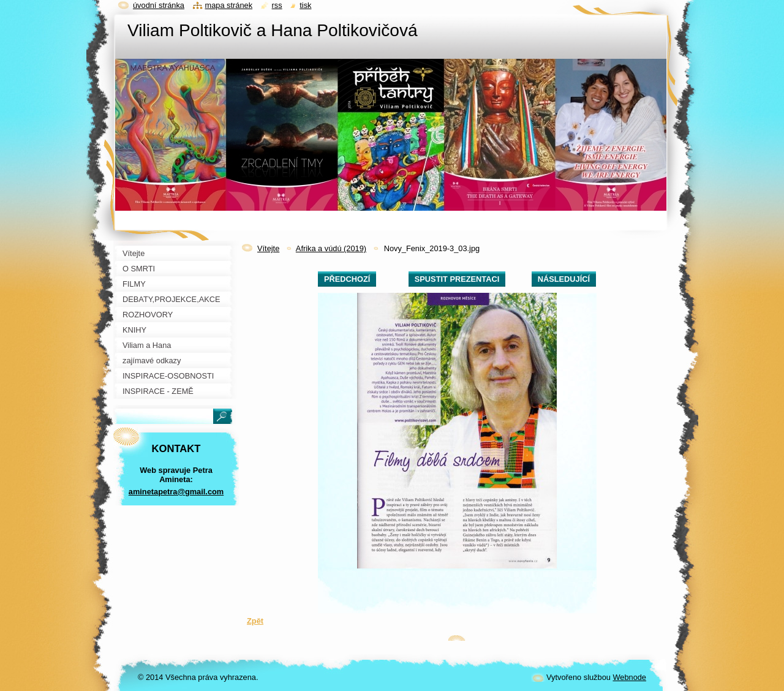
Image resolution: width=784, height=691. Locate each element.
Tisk (305, 5)
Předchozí (347, 279)
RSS (277, 5)
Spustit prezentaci (457, 279)
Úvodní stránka (159, 5)
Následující (564, 279)
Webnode (629, 677)
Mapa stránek (229, 5)
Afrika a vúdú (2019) (331, 248)
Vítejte (268, 248)
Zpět (255, 621)
